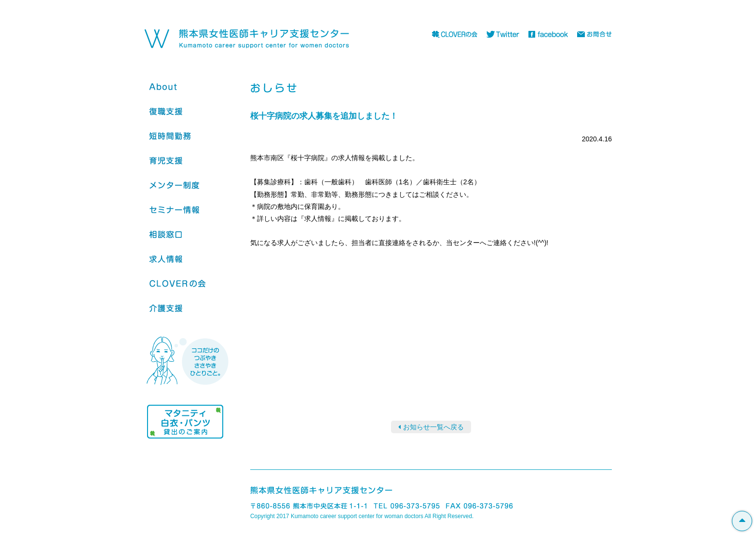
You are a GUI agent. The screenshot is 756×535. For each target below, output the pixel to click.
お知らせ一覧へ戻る (433, 427)
